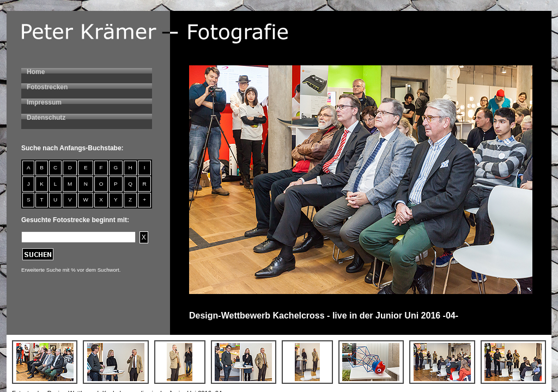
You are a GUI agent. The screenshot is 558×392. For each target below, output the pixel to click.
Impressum (44, 102)
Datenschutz (46, 118)
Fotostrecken (47, 87)
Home (36, 72)
